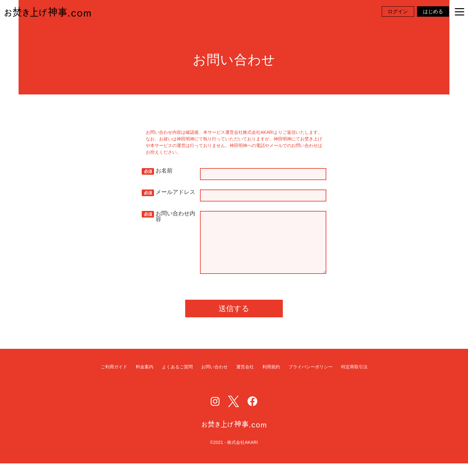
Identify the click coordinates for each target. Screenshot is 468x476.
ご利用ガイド (114, 380)
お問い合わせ (214, 380)
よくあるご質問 (177, 380)
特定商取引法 (354, 380)
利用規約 (271, 380)
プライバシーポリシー (311, 380)
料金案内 (145, 380)
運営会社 (245, 380)
